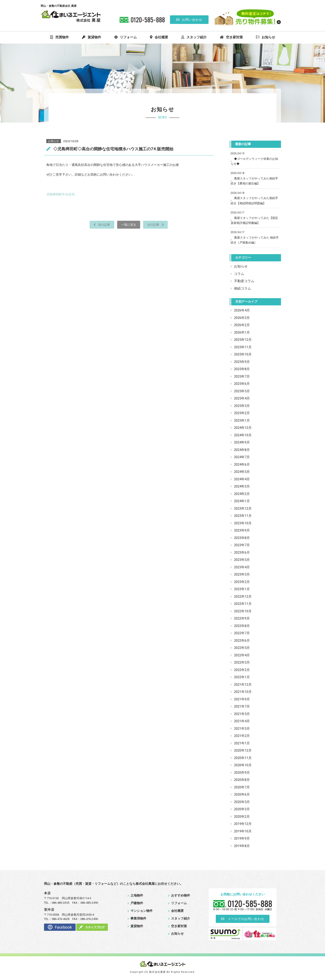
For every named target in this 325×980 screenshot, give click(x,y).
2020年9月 (242, 773)
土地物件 (135, 895)
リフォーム (125, 37)
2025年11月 (243, 347)
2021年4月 (242, 721)
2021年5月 (242, 714)
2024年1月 (242, 501)
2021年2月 (242, 736)
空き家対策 (231, 37)
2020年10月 (243, 765)
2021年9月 (242, 699)
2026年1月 (242, 332)
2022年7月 (242, 633)
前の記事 (100, 225)
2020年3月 (242, 809)
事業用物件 (137, 918)
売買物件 (59, 37)
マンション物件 (140, 911)
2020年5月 (242, 802)
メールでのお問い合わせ (243, 919)
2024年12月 (243, 428)
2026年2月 (242, 325)
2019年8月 (242, 846)
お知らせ (266, 37)
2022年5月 (242, 648)
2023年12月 (243, 509)
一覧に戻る (129, 225)
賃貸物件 (92, 37)
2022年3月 (242, 662)
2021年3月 (242, 729)
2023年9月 (242, 530)
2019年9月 (242, 838)
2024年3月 (242, 486)
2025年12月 (243, 340)
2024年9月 (242, 442)
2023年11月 (243, 516)
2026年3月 (242, 318)
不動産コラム (244, 281)
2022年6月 (242, 641)
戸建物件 (135, 903)
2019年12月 (243, 824)
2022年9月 (242, 618)
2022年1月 (242, 677)
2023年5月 (242, 560)
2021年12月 (243, 685)
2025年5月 (242, 391)
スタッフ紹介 (194, 37)
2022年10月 (243, 611)
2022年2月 (242, 670)
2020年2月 (242, 817)
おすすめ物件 (179, 895)
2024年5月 (242, 472)
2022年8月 (242, 626)
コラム (239, 274)
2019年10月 (243, 831)
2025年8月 (242, 369)
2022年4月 (242, 655)
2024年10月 (243, 435)
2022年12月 (243, 597)
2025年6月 (242, 384)
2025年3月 (242, 406)
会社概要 (159, 37)
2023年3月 (242, 574)
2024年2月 (242, 494)
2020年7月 (242, 787)
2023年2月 (242, 582)
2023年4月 (242, 567)
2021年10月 (243, 692)
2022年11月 (243, 604)
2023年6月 (242, 553)
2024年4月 (242, 479)
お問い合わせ (189, 20)
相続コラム (243, 288)
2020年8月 (242, 780)
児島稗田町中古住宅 (60, 194)
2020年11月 (243, 758)
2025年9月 (242, 362)
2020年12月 (243, 750)
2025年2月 (242, 413)
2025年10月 (243, 354)
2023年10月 (243, 523)
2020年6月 (242, 794)
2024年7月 (242, 457)
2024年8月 (242, 450)
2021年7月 (242, 706)
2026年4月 (242, 310)
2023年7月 (242, 545)
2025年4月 (242, 398)
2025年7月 (242, 376)
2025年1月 (242, 420)
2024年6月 (242, 464)
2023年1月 (242, 589)
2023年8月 (242, 538)
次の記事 (158, 225)
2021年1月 (242, 743)
